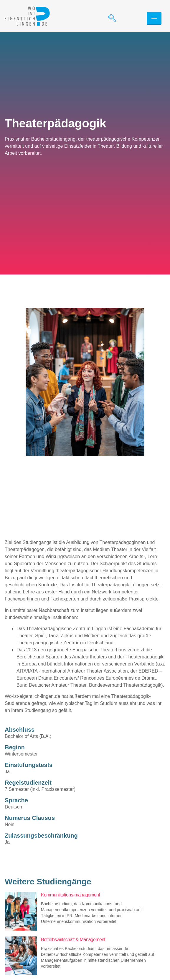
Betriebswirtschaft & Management (73, 940)
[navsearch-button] (110, 19)
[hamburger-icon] (154, 18)
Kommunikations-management (70, 895)
